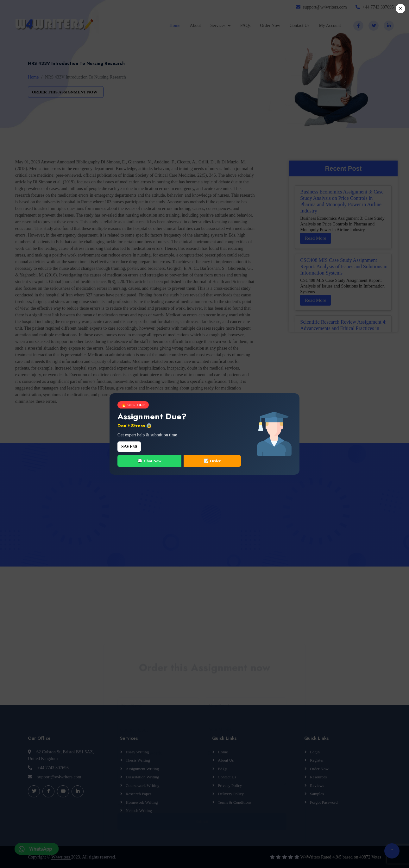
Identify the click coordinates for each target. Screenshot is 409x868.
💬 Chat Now (149, 461)
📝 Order (212, 461)
